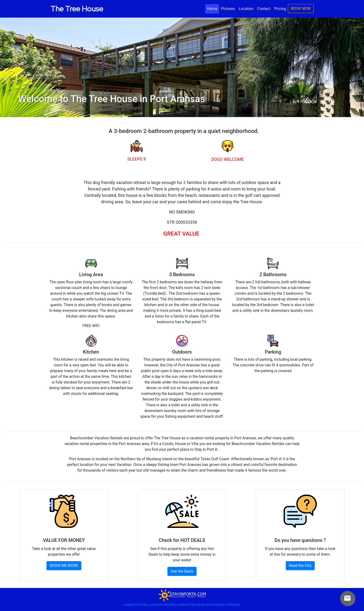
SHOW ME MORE (64, 566)
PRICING (170, 605)
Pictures (228, 9)
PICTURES (141, 605)
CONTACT (184, 605)
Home (213, 8)
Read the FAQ (300, 566)
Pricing (280, 9)
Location (246, 9)
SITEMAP (233, 605)
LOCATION (156, 605)
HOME (129, 605)
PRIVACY (220, 605)
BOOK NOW (301, 8)
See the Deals (182, 571)
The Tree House (77, 9)
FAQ (194, 605)
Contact (264, 9)
